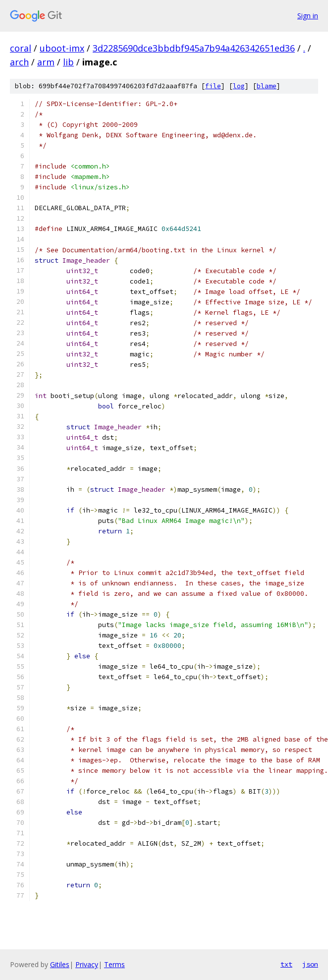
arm (46, 62)
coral (21, 48)
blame (267, 86)
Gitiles (60, 964)
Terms (114, 964)
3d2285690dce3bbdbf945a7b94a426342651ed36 (194, 48)
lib (68, 62)
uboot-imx (62, 48)
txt (286, 964)
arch (19, 62)
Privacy (87, 964)
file (213, 86)
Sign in (308, 16)
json (310, 964)
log (239, 86)
